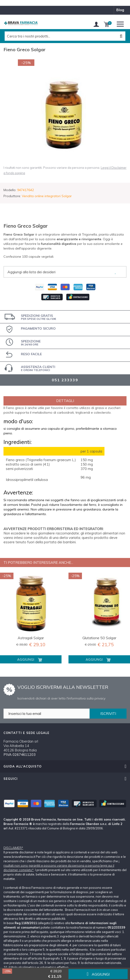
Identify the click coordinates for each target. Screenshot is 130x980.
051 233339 (65, 380)
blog (120, 10)
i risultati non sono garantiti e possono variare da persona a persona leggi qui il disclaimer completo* (61, 865)
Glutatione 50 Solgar (99, 638)
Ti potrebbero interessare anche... (38, 563)
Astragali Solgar (31, 638)
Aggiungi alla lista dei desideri (31, 272)
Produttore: (12, 196)
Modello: (10, 190)
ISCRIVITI (108, 714)
